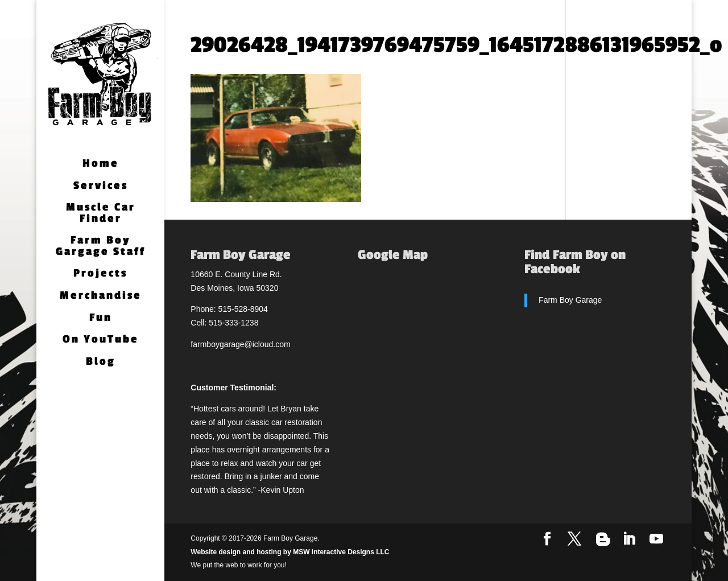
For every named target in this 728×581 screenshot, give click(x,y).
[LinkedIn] (629, 539)
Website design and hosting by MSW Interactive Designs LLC (290, 552)
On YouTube (101, 340)
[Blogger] (603, 539)
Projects (100, 274)
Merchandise (101, 296)
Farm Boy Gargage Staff (101, 247)
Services (101, 186)
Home (101, 164)
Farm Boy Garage (570, 300)
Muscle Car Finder (101, 214)
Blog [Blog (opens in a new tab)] (101, 362)
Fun (101, 318)
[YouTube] (656, 539)
